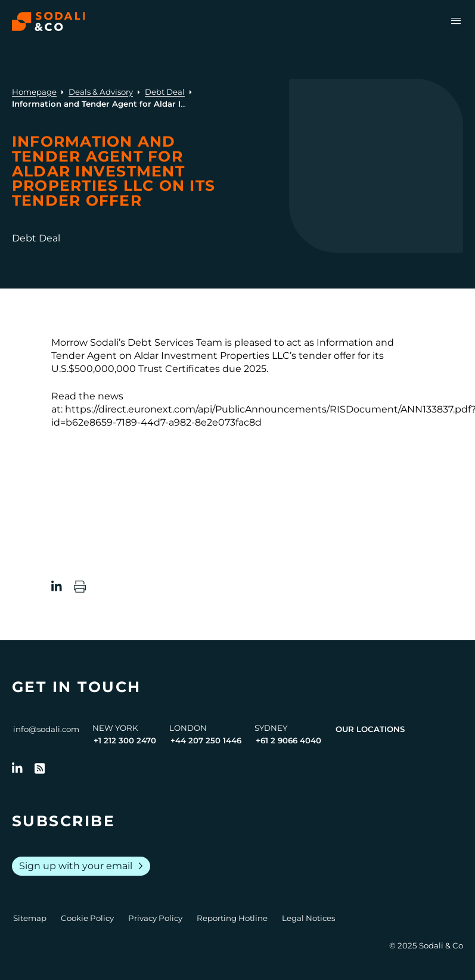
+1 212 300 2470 (125, 740)
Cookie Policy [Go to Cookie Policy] (87, 918)
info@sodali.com (46, 729)
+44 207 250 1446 (206, 740)
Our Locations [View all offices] (370, 729)
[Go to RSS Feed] (40, 768)
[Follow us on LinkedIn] (17, 768)
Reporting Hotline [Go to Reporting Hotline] (232, 918)
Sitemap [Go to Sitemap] (30, 918)
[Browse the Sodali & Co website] (49, 21)
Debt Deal (165, 92)
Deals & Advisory (101, 92)
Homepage (34, 92)
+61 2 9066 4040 (288, 740)
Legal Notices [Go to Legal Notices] (308, 918)
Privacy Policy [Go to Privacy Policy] (155, 918)
